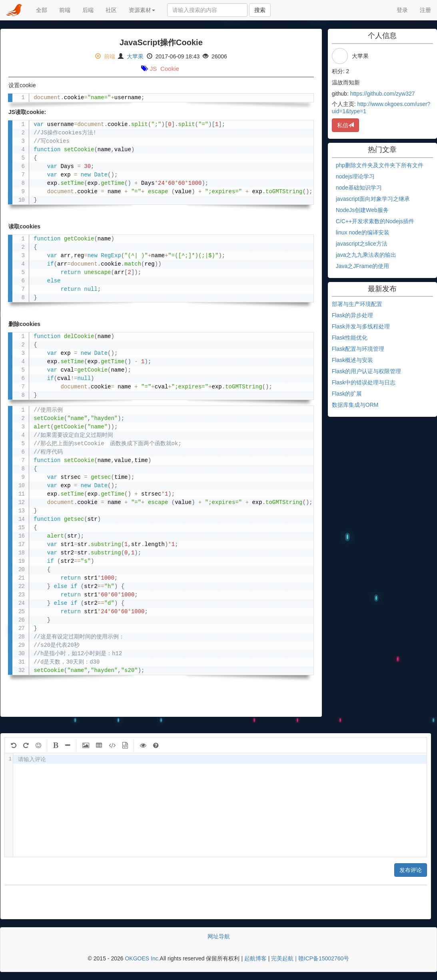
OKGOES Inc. (142, 958)
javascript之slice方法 (362, 244)
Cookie (170, 69)
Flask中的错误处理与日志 (364, 382)
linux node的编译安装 (363, 232)
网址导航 (219, 936)
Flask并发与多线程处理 (361, 326)
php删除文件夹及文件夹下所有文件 (380, 165)
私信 (345, 125)
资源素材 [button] (142, 10)
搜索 (260, 10)
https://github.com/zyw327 (383, 94)
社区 (111, 10)
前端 (65, 10)
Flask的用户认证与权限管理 (366, 371)
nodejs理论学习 (355, 176)
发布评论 (411, 870)
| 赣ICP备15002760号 (321, 958)
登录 (402, 10)
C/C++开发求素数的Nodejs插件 (375, 221)
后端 (91, 9)
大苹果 (135, 56)
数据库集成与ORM (355, 405)
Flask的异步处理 (352, 315)
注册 (425, 10)
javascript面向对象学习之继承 (373, 199)
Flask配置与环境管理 (358, 349)
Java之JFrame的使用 (362, 266)
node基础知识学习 (359, 188)
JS (154, 69)
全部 (42, 10)
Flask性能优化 (350, 338)
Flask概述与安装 (352, 360)
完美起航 (282, 958)
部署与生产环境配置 (357, 304)
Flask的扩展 (347, 394)
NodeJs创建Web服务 (362, 210)
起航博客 (255, 958)
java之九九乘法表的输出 (366, 255)
